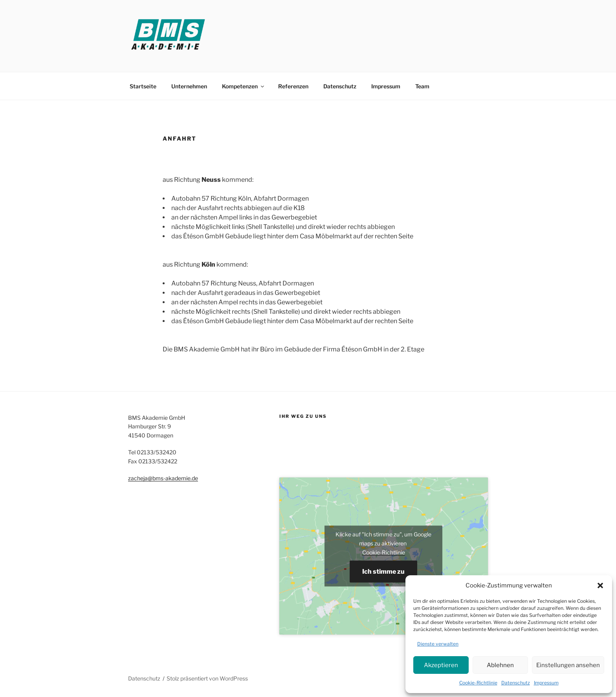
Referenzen (293, 86)
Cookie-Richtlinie (478, 683)
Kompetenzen (244, 86)
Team (422, 86)
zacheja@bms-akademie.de (163, 478)
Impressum (546, 683)
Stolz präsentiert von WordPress (207, 678)
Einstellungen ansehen (568, 665)
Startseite (143, 86)
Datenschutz (516, 683)
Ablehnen (500, 665)
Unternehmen (189, 86)
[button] (600, 585)
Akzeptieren (441, 665)
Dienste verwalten (438, 644)
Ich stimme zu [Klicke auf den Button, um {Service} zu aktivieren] (383, 572)
